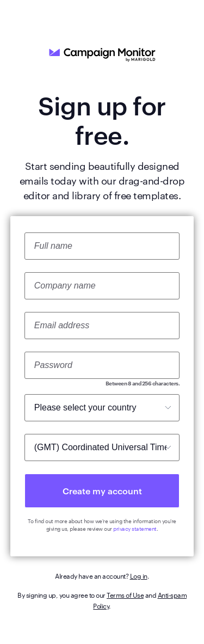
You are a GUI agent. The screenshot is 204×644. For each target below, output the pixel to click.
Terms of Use (125, 594)
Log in (139, 575)
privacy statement (135, 528)
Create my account (102, 490)
